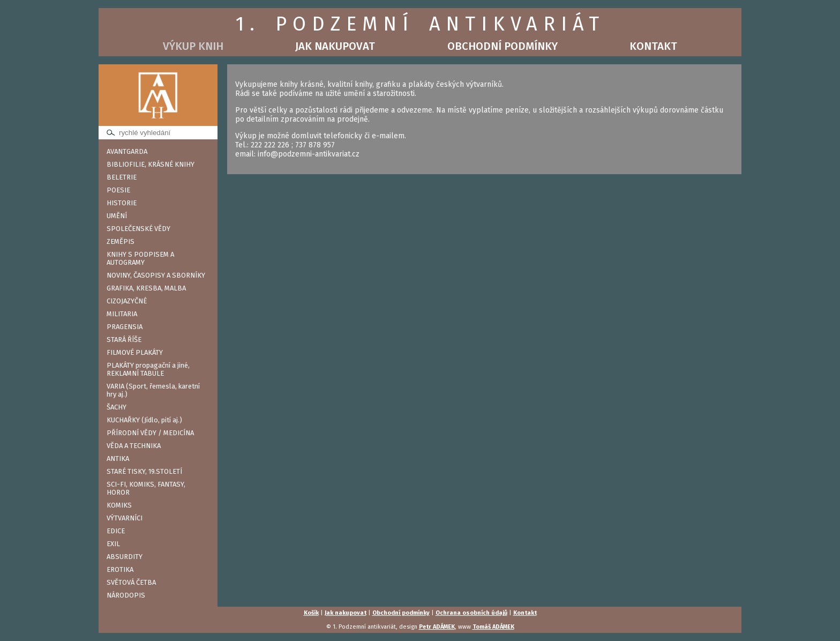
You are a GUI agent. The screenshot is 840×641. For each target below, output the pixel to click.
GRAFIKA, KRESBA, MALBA (146, 288)
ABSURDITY (125, 557)
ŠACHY (117, 407)
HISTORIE (122, 203)
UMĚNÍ (117, 216)
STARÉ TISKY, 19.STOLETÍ (144, 471)
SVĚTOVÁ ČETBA (131, 582)
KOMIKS (119, 505)
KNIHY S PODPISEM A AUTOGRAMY (140, 258)
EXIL (113, 544)
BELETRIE (122, 177)
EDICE (116, 531)
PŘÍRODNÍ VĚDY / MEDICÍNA (150, 433)
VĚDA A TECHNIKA (134, 446)
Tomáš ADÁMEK (493, 627)
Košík (311, 613)
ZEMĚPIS (121, 241)
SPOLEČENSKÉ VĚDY (138, 229)
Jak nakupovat (335, 46)
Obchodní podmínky (502, 46)
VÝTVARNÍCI (125, 518)
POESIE (118, 190)
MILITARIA (122, 314)
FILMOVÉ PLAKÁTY (135, 352)
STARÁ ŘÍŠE (124, 340)
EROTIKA (120, 569)
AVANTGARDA (127, 151)
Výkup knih (193, 46)
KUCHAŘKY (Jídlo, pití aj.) (144, 420)
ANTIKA (118, 459)
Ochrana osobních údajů (471, 613)
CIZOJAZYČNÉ (127, 301)
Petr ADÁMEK (437, 627)
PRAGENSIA (125, 327)
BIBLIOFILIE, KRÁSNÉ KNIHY (151, 164)
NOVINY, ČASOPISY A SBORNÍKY (156, 275)
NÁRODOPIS (126, 595)
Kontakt (653, 46)
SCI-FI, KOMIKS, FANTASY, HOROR (146, 488)
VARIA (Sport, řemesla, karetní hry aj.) (153, 390)
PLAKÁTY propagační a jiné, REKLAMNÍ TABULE (148, 369)
